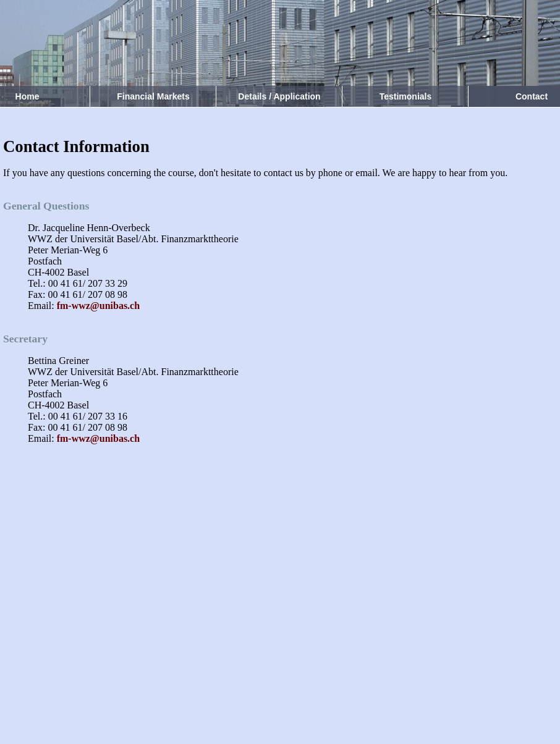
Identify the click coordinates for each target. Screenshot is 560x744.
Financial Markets (153, 96)
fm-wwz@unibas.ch (98, 306)
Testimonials (406, 96)
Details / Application (279, 96)
